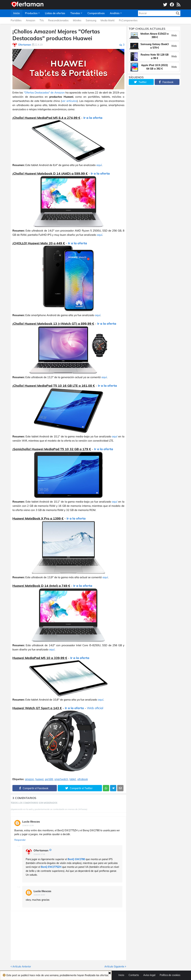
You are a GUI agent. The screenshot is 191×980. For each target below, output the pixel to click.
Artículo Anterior (22, 967)
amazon (29, 779)
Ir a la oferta (93, 118)
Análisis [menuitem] (115, 13)
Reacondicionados (58, 20)
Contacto (134, 975)
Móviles (77, 20)
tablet (73, 779)
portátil (49, 779)
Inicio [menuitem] (17, 13)
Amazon (31, 20)
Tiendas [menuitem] (75, 13)
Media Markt (108, 20)
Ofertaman (41, 850)
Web (174, 35)
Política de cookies (170, 975)
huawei (39, 779)
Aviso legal (149, 975)
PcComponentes (128, 20)
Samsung (91, 20)
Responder (20, 840)
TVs (42, 20)
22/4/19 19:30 (39, 895)
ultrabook (83, 779)
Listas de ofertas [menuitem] (55, 13)
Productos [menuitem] (31, 13)
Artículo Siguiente (114, 967)
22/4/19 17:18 (39, 854)
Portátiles (16, 20)
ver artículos (69, 101)
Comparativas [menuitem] (96, 13)
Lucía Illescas (31, 822)
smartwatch (61, 779)
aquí (99, 165)
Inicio (121, 975)
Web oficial (95, 708)
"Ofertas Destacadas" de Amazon (44, 93)
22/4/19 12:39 (28, 825)
